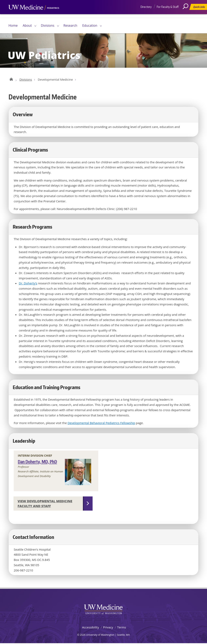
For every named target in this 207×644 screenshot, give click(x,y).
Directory (146, 7)
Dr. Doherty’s (28, 284)
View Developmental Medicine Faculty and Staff (45, 504)
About (27, 25)
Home (13, 25)
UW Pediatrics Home (11, 79)
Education (90, 25)
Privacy (108, 628)
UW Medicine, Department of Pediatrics (34, 15)
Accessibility (91, 628)
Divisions (48, 25)
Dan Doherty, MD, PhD (37, 462)
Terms (121, 628)
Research (70, 25)
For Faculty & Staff (168, 7)
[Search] (187, 15)
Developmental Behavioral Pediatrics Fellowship (101, 423)
